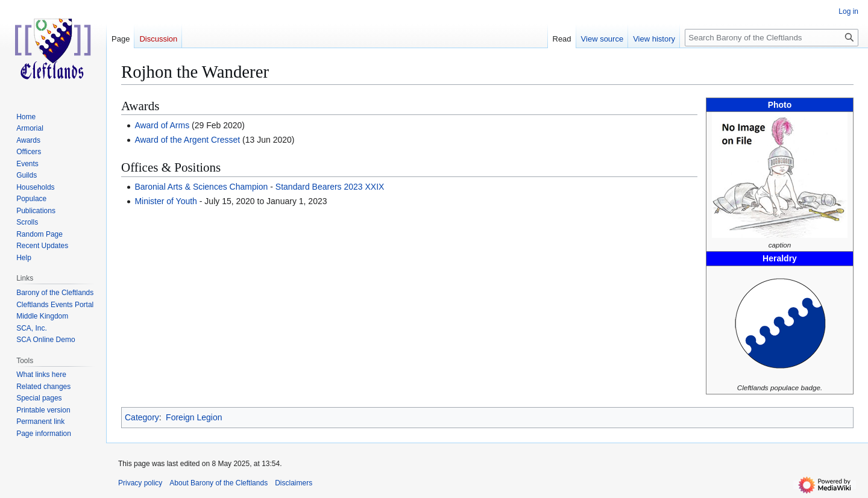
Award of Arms (162, 125)
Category (142, 417)
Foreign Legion (194, 417)
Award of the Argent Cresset (187, 140)
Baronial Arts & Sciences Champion (201, 187)
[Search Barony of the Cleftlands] (772, 38)
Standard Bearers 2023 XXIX (330, 187)
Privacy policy (140, 483)
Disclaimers (294, 483)
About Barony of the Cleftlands (219, 483)
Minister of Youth (166, 201)
